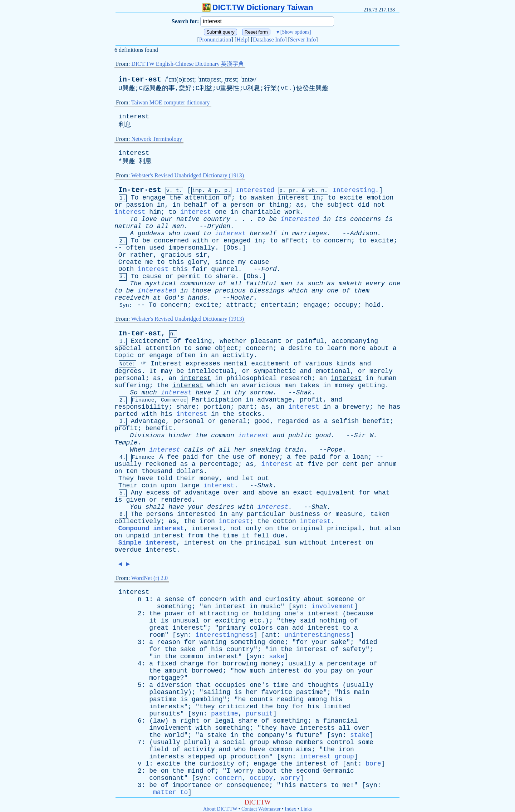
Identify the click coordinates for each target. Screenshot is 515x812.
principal (344, 528)
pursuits (165, 714)
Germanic (338, 771)
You (136, 507)
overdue (128, 550)
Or (122, 255)
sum (290, 543)
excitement (270, 364)
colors (261, 628)
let (248, 478)
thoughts (323, 685)
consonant (166, 778)
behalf (196, 205)
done (277, 642)
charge (192, 664)
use (239, 457)
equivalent (335, 493)
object (227, 348)
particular (266, 514)
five (315, 464)
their (186, 478)
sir (201, 255)
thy (240, 393)
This (288, 785)
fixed (167, 664)
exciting (230, 621)
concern (338, 241)
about (379, 348)
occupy (346, 305)
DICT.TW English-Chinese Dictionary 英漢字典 (188, 64)
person (242, 205)
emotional (333, 371)
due (279, 536)
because (360, 614)
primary (232, 628)
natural (128, 226)
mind (195, 771)
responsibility (141, 407)
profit (311, 400)
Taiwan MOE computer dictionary (171, 102)
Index (290, 809)
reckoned (161, 464)
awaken (262, 198)
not (379, 205)
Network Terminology (157, 139)
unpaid (138, 536)
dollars (190, 471)
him (155, 212)
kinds (346, 364)
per (333, 464)
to (243, 198)
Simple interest (147, 543)
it (246, 536)
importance (192, 785)
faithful (261, 284)
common (223, 435)
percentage (219, 464)
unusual (186, 621)
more (358, 348)
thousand (157, 471)
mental (236, 364)
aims (304, 749)
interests (166, 707)
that (203, 685)
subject (340, 205)
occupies (230, 685)
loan (360, 457)
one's (294, 614)
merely (381, 371)
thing (279, 205)
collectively (138, 521)
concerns (366, 219)
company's (275, 735)
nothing (333, 621)
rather (141, 255)
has (394, 407)
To (135, 198)
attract (240, 305)
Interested (255, 190)
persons (160, 514)
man (290, 385)
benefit (376, 421)
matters (314, 785)
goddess (151, 233)
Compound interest (151, 528)
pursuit (259, 714)
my (242, 262)
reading (290, 699)
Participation (216, 400)
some (203, 348)
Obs (232, 248)
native (188, 219)
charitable (261, 212)
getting (372, 385)
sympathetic (275, 371)
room (157, 635)
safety (354, 649)
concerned (171, 241)
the (175, 198)
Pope (335, 450)
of (227, 198)
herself (263, 233)
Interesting (354, 190)
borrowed (207, 671)
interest (134, 117)
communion (198, 284)
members (310, 742)
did (364, 205)
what (382, 493)
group (259, 742)
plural (195, 742)
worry (244, 771)
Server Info (303, 40)
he (381, 407)
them (362, 291)
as (300, 205)
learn (337, 348)
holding (267, 614)
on (118, 471)
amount (176, 671)
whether (233, 341)
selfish (345, 421)
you (321, 671)
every (375, 284)
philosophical (251, 378)
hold (373, 305)
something (174, 606)
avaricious (261, 385)
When (138, 450)
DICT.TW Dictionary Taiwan (258, 7)
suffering (132, 385)
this (176, 262)
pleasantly (168, 692)
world (174, 735)
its (340, 219)
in (316, 198)
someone (340, 599)
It (153, 371)
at (157, 298)
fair (199, 269)
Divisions (147, 435)
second (308, 771)
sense (174, 599)
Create (130, 262)
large (190, 486)
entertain (278, 305)
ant (271, 635)
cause (259, 262)
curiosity (282, 599)
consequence (248, 785)
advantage (274, 400)
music (271, 606)
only (253, 528)
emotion (380, 198)
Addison (364, 233)
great (159, 628)
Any (137, 493)
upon (169, 486)
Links (306, 809)
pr (292, 191)
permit (189, 276)
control (340, 742)
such (315, 284)
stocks (250, 414)
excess (158, 493)
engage (154, 198)
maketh (350, 284)
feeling (198, 341)
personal (130, 378)
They (126, 478)
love (149, 219)
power (174, 614)
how (240, 671)
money (344, 385)
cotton (285, 521)
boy (283, 707)
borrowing (240, 664)
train (294, 450)
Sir (360, 435)
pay (337, 671)
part (246, 407)
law (159, 721)
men (178, 226)
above (268, 493)
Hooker (242, 298)
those (201, 291)
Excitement (150, 341)
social (234, 742)
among (317, 699)
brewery (356, 407)
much (149, 393)
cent (350, 464)
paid (190, 457)
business (305, 514)
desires (221, 507)
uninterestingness (317, 635)
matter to (170, 792)
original (308, 528)
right (190, 721)
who (174, 233)
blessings (267, 291)
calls (193, 450)
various (319, 364)
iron (207, 521)
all (163, 226)
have (203, 393)
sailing (217, 692)
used (192, 233)
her (240, 450)
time (230, 536)
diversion (174, 685)
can (283, 628)
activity (238, 355)
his (167, 414)
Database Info (269, 40)
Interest (166, 364)
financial (340, 721)
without (314, 543)
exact (303, 493)
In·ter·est (140, 190)
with (200, 241)
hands (197, 298)
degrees (128, 371)
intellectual (211, 371)
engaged (237, 241)
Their (128, 486)
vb (312, 191)
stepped (201, 757)
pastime (310, 692)
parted (126, 414)
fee (173, 457)
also (393, 528)
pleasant (266, 341)
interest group (327, 757)
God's (174, 298)
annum (387, 464)
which (298, 291)
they (288, 621)
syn (298, 606)
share (225, 276)
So (134, 393)
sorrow (261, 393)
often (136, 248)
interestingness (225, 635)
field (159, 749)
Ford (269, 269)
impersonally (192, 248)
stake (217, 735)
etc (255, 621)
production (250, 757)
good (262, 421)
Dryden (219, 226)
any (317, 291)
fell (261, 536)
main (362, 692)
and (365, 364)
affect (293, 241)
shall (155, 507)
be (273, 219)
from (195, 536)
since (225, 262)
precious (230, 291)
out (263, 478)
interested (300, 219)
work (292, 212)
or (118, 205)
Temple (126, 443)
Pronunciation (215, 40)
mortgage (165, 678)
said (308, 621)
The (136, 284)
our (167, 219)
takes (310, 385)
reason (169, 642)
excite (351, 198)
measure (349, 514)
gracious (176, 255)
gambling (207, 699)
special (128, 348)
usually (128, 464)
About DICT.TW (220, 809)
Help (242, 40)
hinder (180, 435)
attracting (219, 614)
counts (261, 699)
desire (300, 348)
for (207, 457)
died (369, 642)
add (298, 628)
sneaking (265, 450)
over (231, 493)
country (217, 219)
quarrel (225, 269)
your (195, 507)
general (233, 421)
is (389, 219)
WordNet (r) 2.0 (149, 578)
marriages (310, 233)
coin (149, 486)
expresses (203, 364)
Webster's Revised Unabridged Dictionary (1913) (188, 175)
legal (225, 721)
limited (337, 707)
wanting (213, 642)
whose (283, 742)
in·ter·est (140, 80)
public (300, 435)
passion (139, 205)
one (221, 212)
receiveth (132, 298)
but (375, 528)
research (296, 378)
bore (373, 764)
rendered (176, 500)
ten (132, 471)
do (308, 671)
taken (380, 514)
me (149, 262)
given (136, 500)
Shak (304, 393)
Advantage (148, 421)
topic (124, 355)
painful (310, 341)
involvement (333, 606)
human (387, 378)
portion (217, 407)
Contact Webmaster (261, 809)
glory (197, 262)
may (167, 371)
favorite (277, 692)
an (215, 355)
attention (202, 198)
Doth (126, 269)
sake (339, 642)
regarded (293, 421)
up (223, 757)
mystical (161, 284)
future (308, 735)
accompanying (355, 341)
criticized (238, 707)
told (165, 478)
